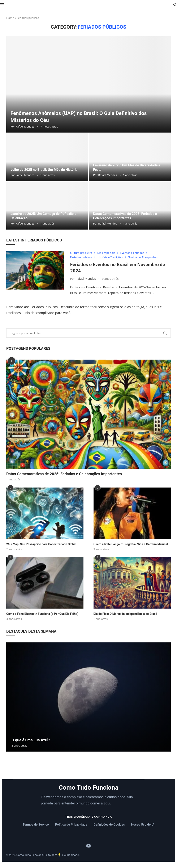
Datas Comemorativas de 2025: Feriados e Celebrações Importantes (64, 474)
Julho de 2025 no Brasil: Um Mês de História (44, 170)
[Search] (175, 5)
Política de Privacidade (71, 825)
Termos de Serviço (36, 825)
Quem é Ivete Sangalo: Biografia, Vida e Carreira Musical (131, 544)
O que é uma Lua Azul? (31, 740)
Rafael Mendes (25, 126)
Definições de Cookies (109, 825)
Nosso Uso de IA (143, 825)
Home (10, 18)
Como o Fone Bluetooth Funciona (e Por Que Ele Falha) (42, 614)
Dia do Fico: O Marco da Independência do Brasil (125, 614)
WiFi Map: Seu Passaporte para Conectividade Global (41, 544)
